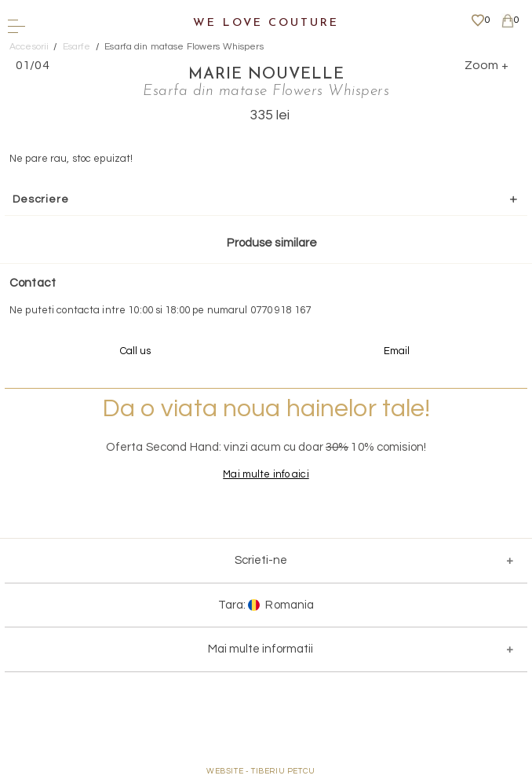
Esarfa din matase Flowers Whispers (184, 47)
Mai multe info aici (266, 474)
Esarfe (77, 47)
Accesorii (29, 47)
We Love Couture (266, 23)
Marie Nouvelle (266, 75)
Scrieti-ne (261, 560)
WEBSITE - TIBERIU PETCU (261, 771)
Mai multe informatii (261, 649)
